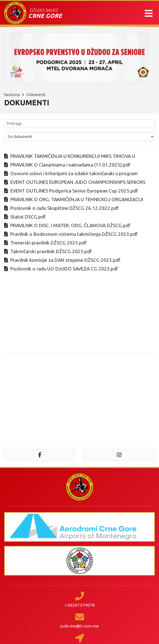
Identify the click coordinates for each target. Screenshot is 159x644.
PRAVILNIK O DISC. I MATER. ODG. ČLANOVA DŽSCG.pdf (70, 225)
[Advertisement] (79, 398)
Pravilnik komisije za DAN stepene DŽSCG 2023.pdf (65, 260)
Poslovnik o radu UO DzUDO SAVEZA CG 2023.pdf (64, 269)
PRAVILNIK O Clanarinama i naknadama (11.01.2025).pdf (70, 165)
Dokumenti (36, 95)
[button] (149, 13)
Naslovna (12, 95)
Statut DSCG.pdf (28, 217)
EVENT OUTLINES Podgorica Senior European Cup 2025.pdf (74, 191)
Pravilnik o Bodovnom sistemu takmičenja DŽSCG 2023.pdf (74, 234)
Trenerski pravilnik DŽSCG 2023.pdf (48, 243)
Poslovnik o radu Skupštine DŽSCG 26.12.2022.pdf (64, 208)
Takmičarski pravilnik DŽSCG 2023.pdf (51, 251)
